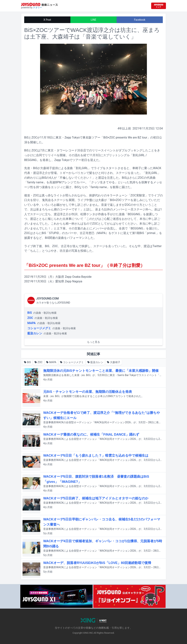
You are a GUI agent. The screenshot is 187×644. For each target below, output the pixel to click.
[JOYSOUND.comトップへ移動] (159, 6)
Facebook (140, 20)
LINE (93, 20)
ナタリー (38, 8)
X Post (47, 20)
